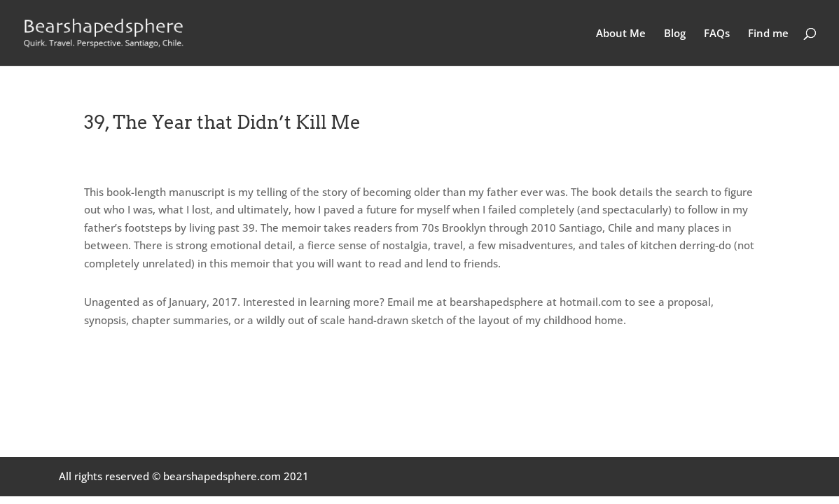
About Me (621, 34)
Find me (768, 34)
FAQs (717, 34)
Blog (675, 34)
